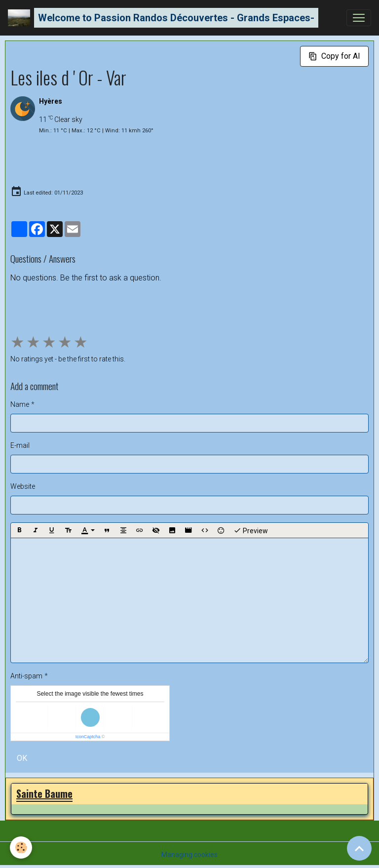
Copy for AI (334, 56)
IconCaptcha (88, 737)
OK (22, 758)
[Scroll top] (359, 848)
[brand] (163, 18)
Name (20, 404)
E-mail (20, 445)
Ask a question (42, 305)
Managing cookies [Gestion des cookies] (189, 855)
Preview (251, 530)
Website (23, 486)
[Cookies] (21, 848)
